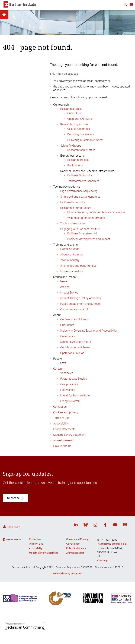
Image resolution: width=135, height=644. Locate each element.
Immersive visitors (72, 271)
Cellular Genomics (79, 129)
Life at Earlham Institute (75, 395)
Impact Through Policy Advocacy (81, 298)
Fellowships (68, 390)
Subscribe (13, 498)
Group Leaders (69, 384)
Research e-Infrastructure (76, 208)
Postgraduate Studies (74, 379)
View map (102, 560)
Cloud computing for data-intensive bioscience (96, 212)
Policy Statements (76, 548)
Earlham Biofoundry (80, 175)
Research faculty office (81, 150)
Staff (63, 363)
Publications (75, 165)
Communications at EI (74, 309)
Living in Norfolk (70, 401)
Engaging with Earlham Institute (80, 229)
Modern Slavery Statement (43, 553)
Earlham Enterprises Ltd (82, 233)
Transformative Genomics (83, 181)
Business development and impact (89, 239)
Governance (68, 336)
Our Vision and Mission (75, 319)
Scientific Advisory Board (76, 342)
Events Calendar (70, 249)
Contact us (60, 407)
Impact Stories (69, 293)
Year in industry (70, 260)
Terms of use (61, 418)
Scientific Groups (71, 146)
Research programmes (74, 124)
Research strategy (71, 109)
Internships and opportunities (78, 266)
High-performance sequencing (79, 191)
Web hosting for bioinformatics (86, 218)
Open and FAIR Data (80, 119)
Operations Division (72, 353)
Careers (58, 369)
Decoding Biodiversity (81, 134)
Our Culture (67, 325)
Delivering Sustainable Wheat (85, 140)
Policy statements (64, 429)
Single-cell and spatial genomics (80, 197)
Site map (14, 527)
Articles (65, 287)
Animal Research (64, 440)
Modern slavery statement (69, 435)
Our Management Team (75, 347)
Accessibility (61, 424)
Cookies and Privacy (77, 539)
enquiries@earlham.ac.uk (113, 544)
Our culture (74, 113)
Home (4, 15)
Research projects (78, 160)
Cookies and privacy (66, 412)
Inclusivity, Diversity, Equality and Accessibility (89, 331)
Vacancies (67, 373)
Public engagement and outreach (81, 304)
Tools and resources (73, 223)
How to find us (62, 446)
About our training (71, 254)
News (64, 281)
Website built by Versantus (67, 574)
